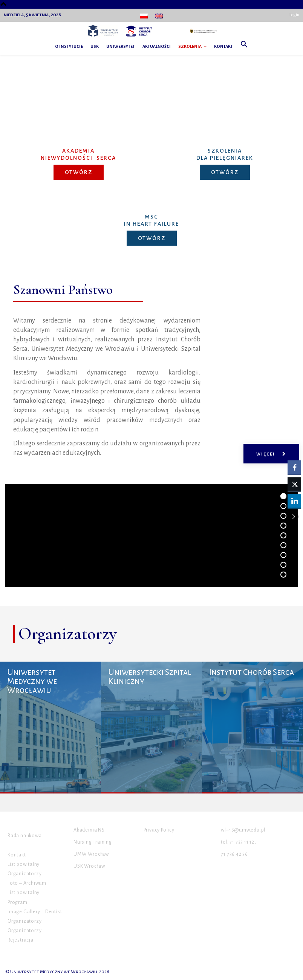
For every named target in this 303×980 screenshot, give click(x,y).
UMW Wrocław (91, 854)
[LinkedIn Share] (294, 501)
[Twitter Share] (294, 484)
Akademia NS (89, 830)
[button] (244, 46)
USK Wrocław (89, 866)
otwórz (79, 172)
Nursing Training (93, 842)
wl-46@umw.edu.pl (243, 830)
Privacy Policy (159, 830)
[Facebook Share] (294, 467)
